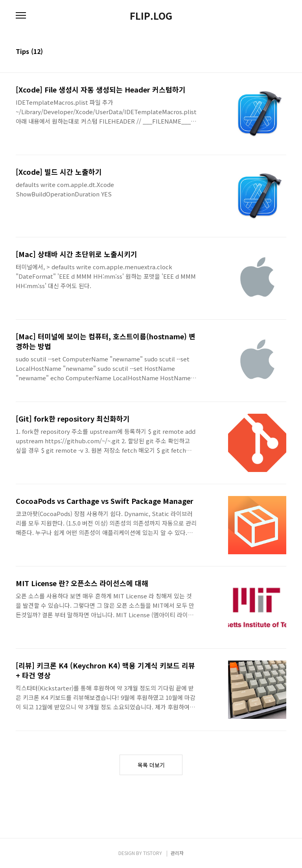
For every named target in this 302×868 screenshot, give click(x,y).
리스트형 (282, 52)
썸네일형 (271, 52)
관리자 (177, 853)
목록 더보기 (151, 765)
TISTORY (153, 853)
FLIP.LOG (151, 16)
